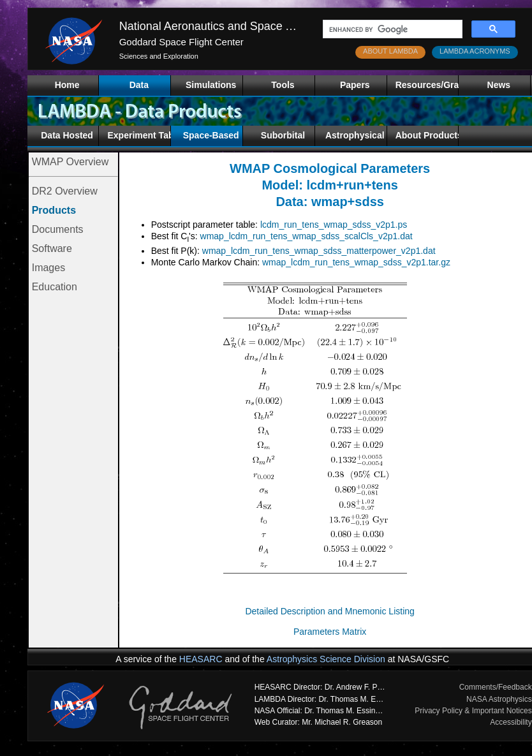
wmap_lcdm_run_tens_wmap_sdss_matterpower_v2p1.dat (319, 251)
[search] (391, 29)
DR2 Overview (65, 191)
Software (52, 248)
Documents (58, 229)
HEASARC (201, 659)
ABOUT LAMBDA (390, 51)
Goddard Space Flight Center (181, 42)
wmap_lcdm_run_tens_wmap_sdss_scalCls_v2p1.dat (307, 236)
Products (54, 210)
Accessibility (511, 722)
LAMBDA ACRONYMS (475, 51)
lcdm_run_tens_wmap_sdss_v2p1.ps (334, 225)
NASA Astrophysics (499, 699)
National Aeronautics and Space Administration (239, 26)
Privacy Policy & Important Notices (473, 711)
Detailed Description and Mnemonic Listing (329, 611)
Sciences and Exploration (159, 56)
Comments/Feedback (496, 687)
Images (48, 268)
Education (55, 287)
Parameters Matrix (330, 632)
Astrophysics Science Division (326, 659)
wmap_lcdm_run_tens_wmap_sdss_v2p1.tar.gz (356, 262)
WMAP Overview (70, 162)
